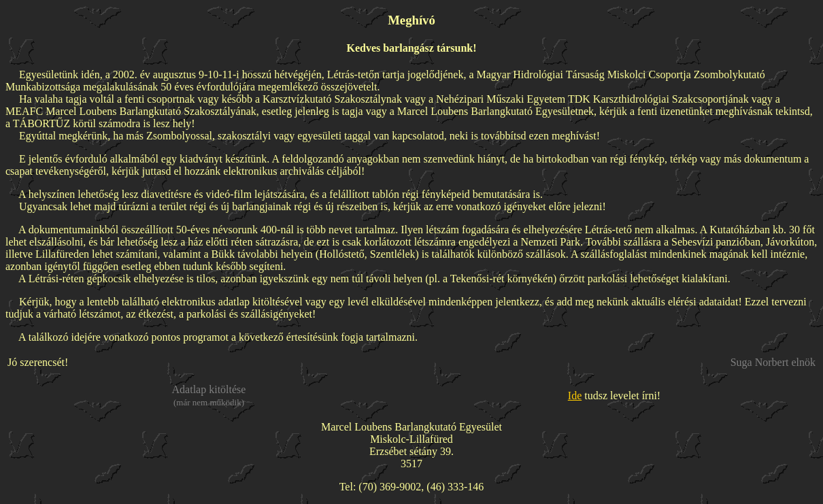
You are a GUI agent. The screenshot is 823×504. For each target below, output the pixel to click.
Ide (575, 396)
